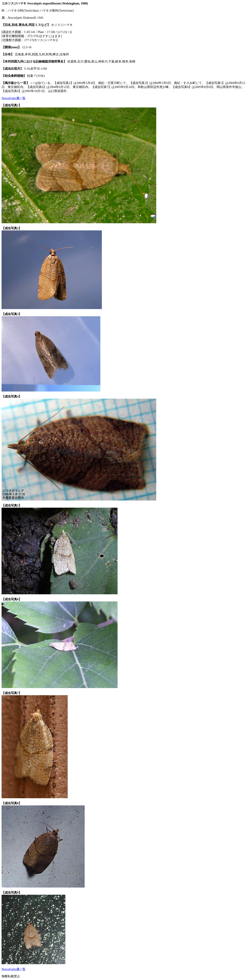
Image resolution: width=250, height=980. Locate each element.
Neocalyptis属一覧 (14, 98)
